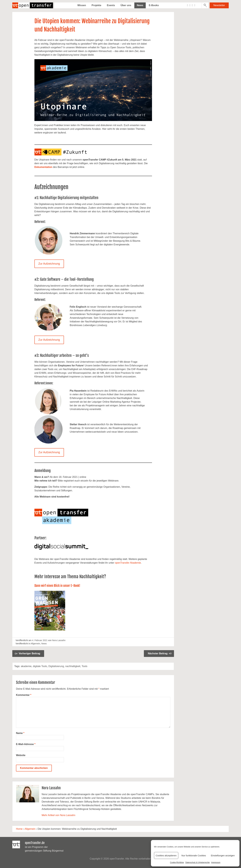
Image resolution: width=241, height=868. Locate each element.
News (140, 5)
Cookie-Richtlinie (177, 862)
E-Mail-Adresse (26, 744)
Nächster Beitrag (158, 653)
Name (20, 733)
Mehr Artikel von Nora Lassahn (58, 815)
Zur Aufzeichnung (49, 264)
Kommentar (24, 695)
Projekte (96, 5)
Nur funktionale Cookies (194, 855)
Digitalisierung (56, 666)
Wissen (82, 5)
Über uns (126, 5)
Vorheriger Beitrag (29, 653)
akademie (26, 666)
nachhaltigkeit (73, 666)
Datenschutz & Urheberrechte (198, 862)
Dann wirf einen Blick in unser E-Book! (57, 586)
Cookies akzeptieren (166, 855)
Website (21, 755)
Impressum (216, 862)
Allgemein (35, 644)
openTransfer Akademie (128, 563)
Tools (84, 666)
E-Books (154, 5)
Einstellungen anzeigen (223, 855)
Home (19, 829)
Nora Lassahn (59, 640)
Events (111, 5)
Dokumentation (43, 167)
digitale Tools (40, 666)
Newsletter (219, 5)
